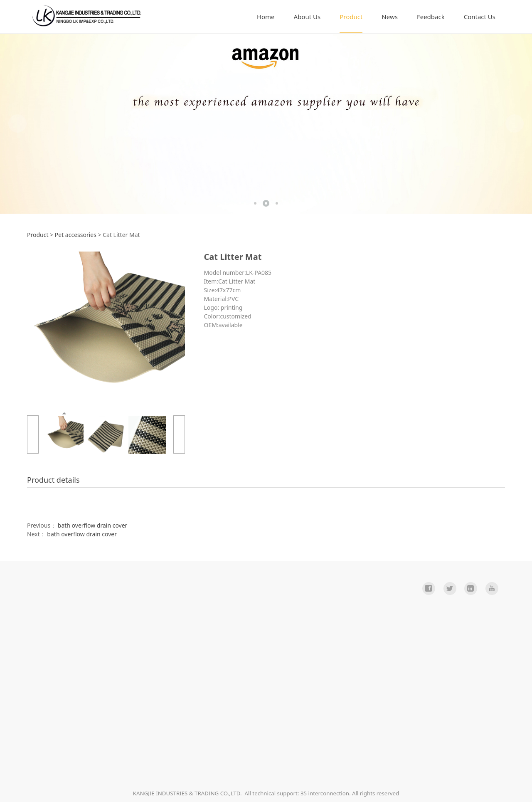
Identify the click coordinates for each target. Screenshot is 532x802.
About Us (307, 17)
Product (351, 17)
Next (515, 123)
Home (266, 17)
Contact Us (480, 17)
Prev (17, 123)
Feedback (431, 17)
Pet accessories (76, 235)
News (390, 17)
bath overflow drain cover (93, 525)
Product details (53, 480)
